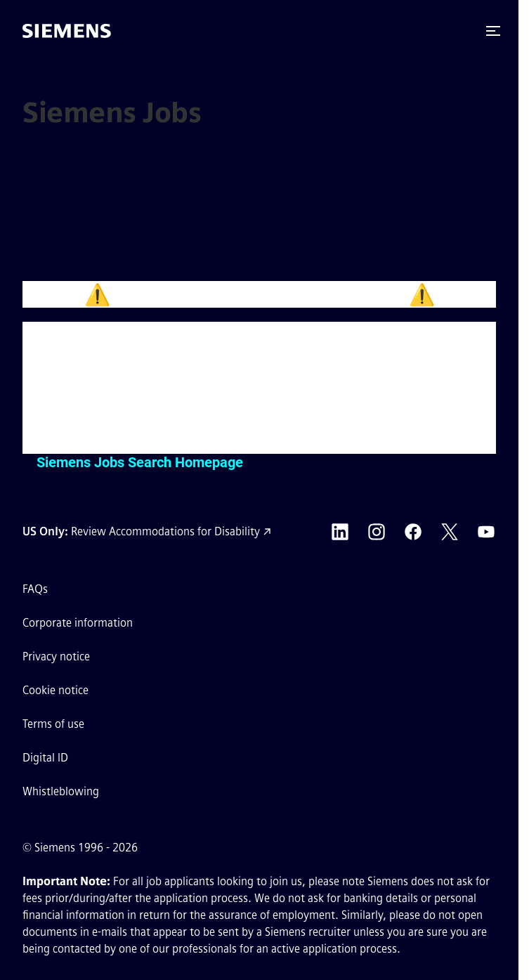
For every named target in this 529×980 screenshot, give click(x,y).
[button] (493, 31)
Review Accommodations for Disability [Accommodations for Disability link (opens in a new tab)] (165, 531)
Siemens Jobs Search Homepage (140, 462)
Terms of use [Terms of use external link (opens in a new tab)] (53, 724)
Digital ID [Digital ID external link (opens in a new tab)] (45, 758)
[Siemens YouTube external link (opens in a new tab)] (486, 532)
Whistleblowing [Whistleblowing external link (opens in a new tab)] (61, 791)
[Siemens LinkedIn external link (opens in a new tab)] (340, 532)
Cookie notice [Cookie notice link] (55, 690)
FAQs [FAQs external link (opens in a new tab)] (35, 589)
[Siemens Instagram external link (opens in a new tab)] (377, 532)
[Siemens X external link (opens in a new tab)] (450, 532)
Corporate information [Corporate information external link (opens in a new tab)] (78, 623)
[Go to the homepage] (67, 31)
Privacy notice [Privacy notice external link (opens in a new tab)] (56, 656)
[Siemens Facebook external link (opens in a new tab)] (413, 532)
